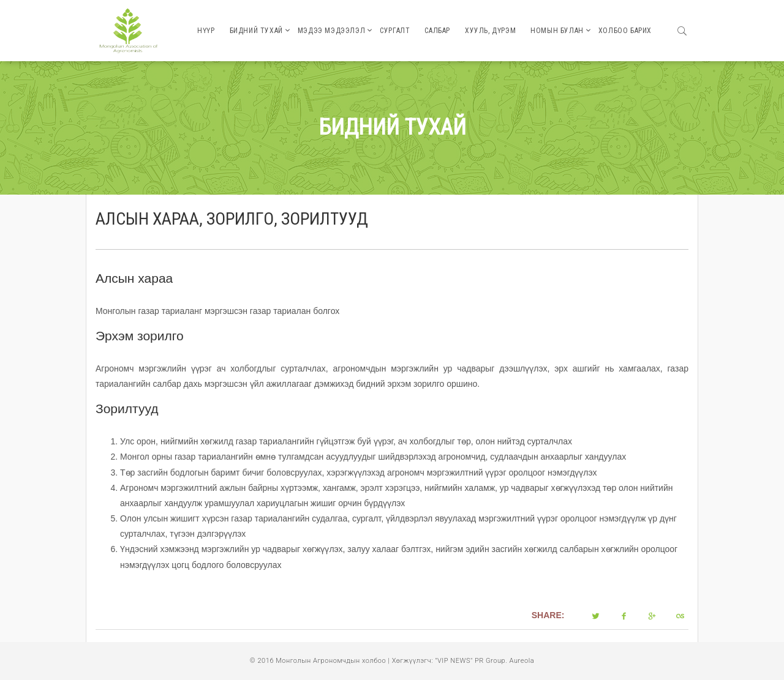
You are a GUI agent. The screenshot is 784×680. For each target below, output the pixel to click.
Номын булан (557, 31)
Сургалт (395, 31)
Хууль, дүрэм (490, 31)
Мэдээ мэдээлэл (331, 31)
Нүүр (206, 31)
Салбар (437, 31)
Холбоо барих (625, 31)
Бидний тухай (256, 31)
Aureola (522, 661)
